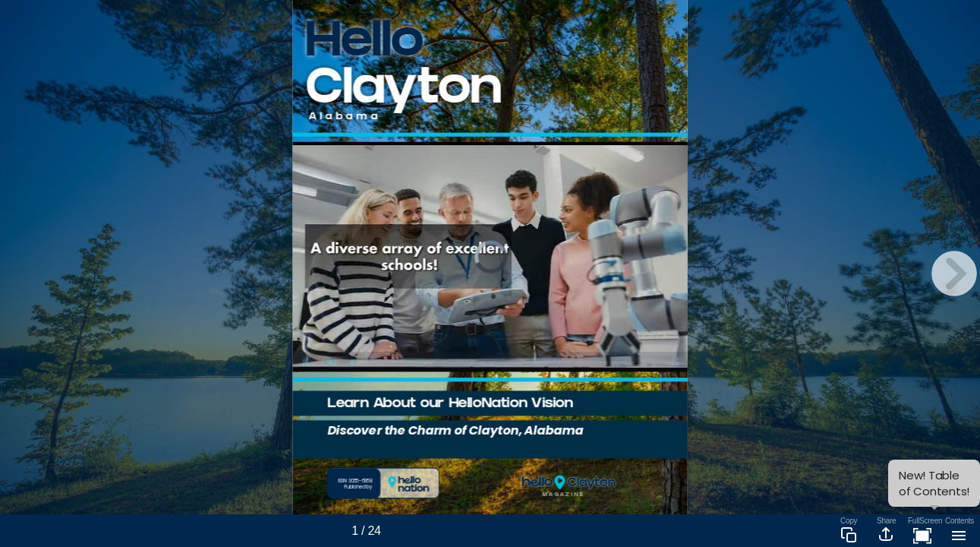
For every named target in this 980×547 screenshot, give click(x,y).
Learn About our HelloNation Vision (450, 405)
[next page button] (954, 273)
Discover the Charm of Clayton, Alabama (455, 430)
